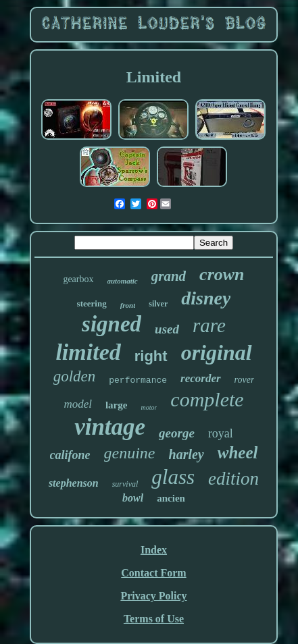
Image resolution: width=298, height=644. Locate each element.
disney (206, 298)
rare (209, 325)
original (217, 352)
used (167, 329)
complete (207, 399)
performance (138, 380)
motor (149, 407)
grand (169, 276)
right (151, 356)
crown (222, 274)
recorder (200, 378)
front (128, 305)
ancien (171, 498)
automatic (123, 281)
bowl (133, 498)
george (177, 433)
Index (154, 550)
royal (221, 433)
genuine (130, 453)
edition (233, 479)
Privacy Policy (153, 596)
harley (187, 454)
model (78, 404)
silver (158, 304)
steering (92, 303)
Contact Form (153, 573)
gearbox (78, 279)
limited (88, 352)
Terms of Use (154, 619)
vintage (110, 427)
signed (111, 324)
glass (173, 477)
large (116, 405)
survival (125, 484)
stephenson (74, 483)
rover (245, 380)
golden (75, 376)
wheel (238, 453)
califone (70, 455)
